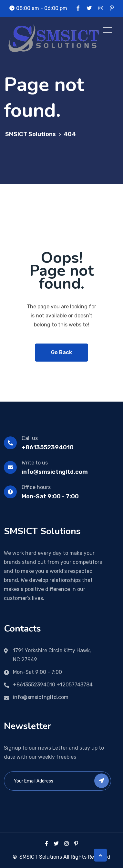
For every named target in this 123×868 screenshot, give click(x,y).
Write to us (35, 463)
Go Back (61, 352)
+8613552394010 (48, 447)
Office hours (36, 487)
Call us (30, 438)
